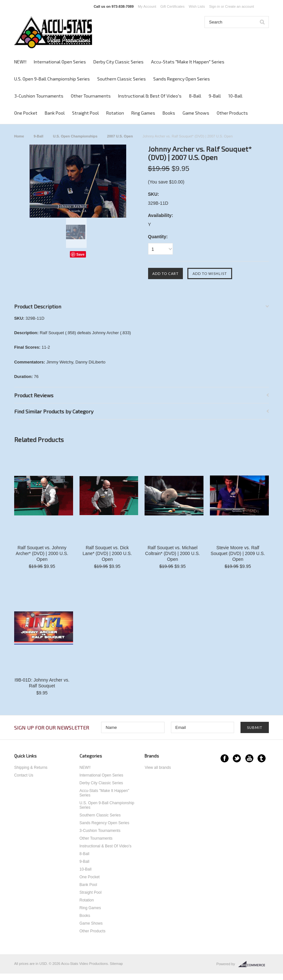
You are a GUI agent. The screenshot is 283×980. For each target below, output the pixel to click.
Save (80, 254)
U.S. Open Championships (75, 136)
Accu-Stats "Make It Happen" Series (188, 62)
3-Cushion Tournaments (39, 96)
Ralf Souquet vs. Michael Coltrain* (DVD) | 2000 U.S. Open (173, 553)
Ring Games (143, 113)
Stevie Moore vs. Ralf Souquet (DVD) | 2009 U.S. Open (238, 553)
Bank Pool (55, 113)
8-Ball (195, 96)
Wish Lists (197, 6)
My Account (147, 6)
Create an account (240, 6)
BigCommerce (254, 964)
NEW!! (20, 62)
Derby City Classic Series (118, 62)
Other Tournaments (91, 96)
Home (19, 136)
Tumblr (262, 758)
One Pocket (26, 113)
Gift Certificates (172, 6)
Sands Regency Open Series (182, 79)
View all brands (158, 768)
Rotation (115, 113)
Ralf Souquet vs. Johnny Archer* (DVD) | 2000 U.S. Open (42, 553)
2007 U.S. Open (120, 136)
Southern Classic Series (122, 79)
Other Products (232, 113)
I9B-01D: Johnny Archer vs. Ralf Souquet (42, 683)
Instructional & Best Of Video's (150, 96)
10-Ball (235, 96)
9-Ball (215, 96)
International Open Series (60, 62)
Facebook (225, 758)
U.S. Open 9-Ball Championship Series (52, 79)
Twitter (237, 758)
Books (169, 113)
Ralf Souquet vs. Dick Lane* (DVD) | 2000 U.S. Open (107, 553)
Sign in (214, 6)
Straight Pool (85, 113)
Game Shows (196, 113)
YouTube (249, 758)
